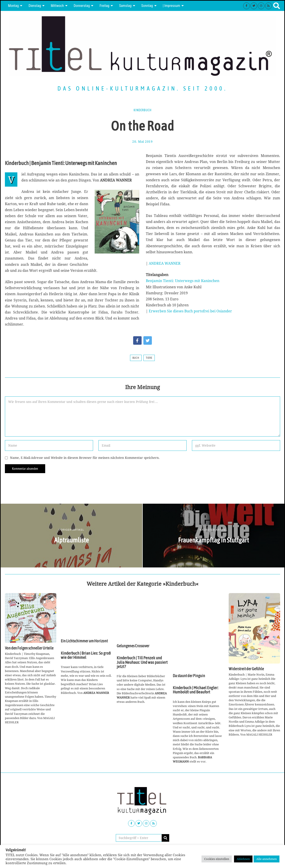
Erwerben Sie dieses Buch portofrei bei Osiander (190, 311)
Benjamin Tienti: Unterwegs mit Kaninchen (183, 281)
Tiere (149, 358)
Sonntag (147, 6)
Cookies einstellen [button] (217, 859)
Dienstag (35, 6)
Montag (13, 6)
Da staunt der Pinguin (189, 676)
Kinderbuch (142, 110)
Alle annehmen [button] (267, 859)
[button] (165, 838)
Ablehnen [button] (243, 859)
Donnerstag (82, 6)
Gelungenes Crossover (133, 646)
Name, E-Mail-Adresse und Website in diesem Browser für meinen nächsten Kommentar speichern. (85, 458)
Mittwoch (57, 6)
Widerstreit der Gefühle (246, 669)
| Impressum (171, 6)
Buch (136, 358)
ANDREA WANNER (165, 263)
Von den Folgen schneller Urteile (29, 648)
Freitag (104, 6)
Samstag (125, 6)
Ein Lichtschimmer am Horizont (84, 641)
